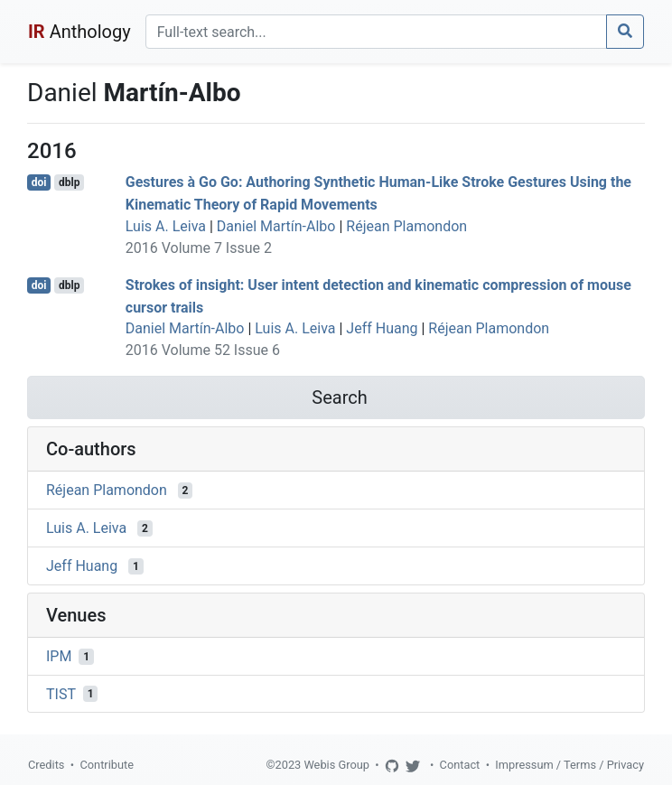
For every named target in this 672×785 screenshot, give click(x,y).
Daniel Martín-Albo (276, 226)
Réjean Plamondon (406, 226)
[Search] (376, 32)
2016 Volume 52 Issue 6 (203, 350)
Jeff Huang (382, 328)
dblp (69, 182)
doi (39, 182)
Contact (460, 765)
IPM (59, 656)
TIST (61, 693)
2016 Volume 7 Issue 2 (199, 248)
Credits (46, 765)
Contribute (107, 765)
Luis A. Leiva (166, 226)
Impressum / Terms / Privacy (569, 765)
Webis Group (336, 765)
